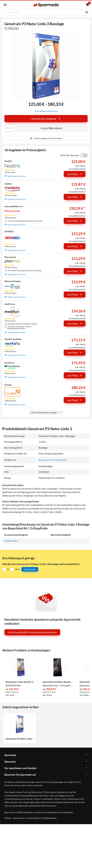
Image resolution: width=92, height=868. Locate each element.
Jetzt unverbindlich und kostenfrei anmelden (32, 632)
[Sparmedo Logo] (46, 5)
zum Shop (75, 174)
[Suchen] (86, 12)
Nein (17, 569)
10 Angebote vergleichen (46, 111)
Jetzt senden (30, 569)
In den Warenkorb (51, 128)
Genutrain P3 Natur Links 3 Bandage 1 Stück (20, 739)
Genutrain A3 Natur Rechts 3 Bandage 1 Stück (58, 682)
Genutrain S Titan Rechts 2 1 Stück (21, 682)
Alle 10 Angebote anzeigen (46, 412)
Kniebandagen (11, 541)
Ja (8, 569)
